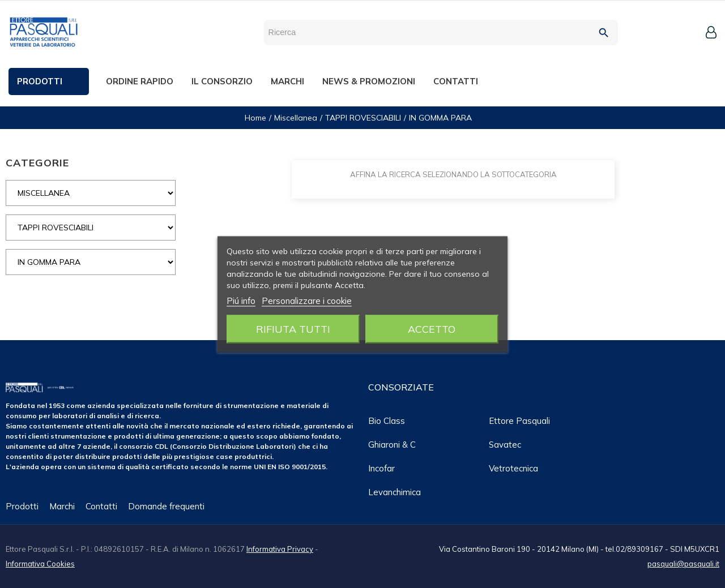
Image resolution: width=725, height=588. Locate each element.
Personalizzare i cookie (307, 300)
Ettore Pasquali (519, 421)
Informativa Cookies (40, 564)
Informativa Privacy (280, 549)
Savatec (505, 445)
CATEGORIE (37, 163)
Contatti (101, 506)
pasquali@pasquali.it (683, 564)
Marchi (62, 506)
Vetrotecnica (513, 468)
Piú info (241, 300)
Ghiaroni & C (392, 445)
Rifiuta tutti (293, 329)
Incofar (381, 468)
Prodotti (22, 506)
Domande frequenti (166, 506)
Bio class (387, 421)
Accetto (432, 329)
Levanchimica (395, 492)
